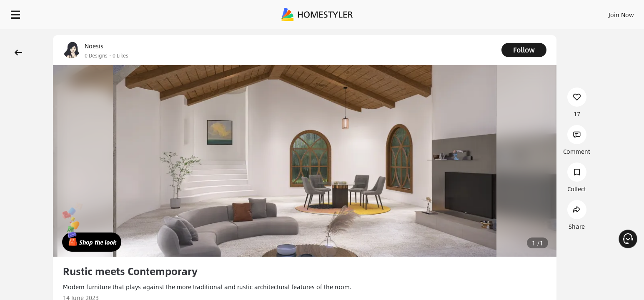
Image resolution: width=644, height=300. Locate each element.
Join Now (521, 12)
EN (550, 12)
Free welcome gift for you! (471, 35)
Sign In (490, 12)
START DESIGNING (603, 12)
